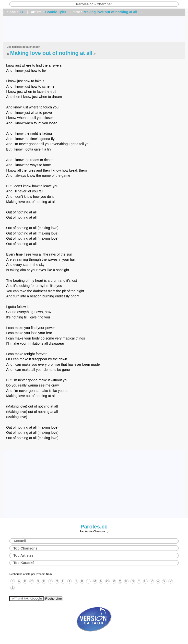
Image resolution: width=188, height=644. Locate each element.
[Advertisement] (94, 29)
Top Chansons (25, 548)
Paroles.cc (94, 527)
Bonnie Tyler (56, 12)
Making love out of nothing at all (110, 12)
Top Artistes (23, 555)
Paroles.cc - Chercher (94, 4)
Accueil (20, 541)
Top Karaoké (24, 563)
